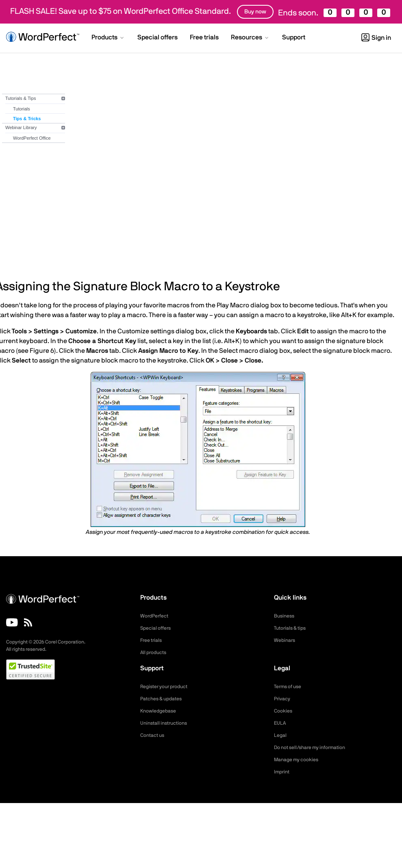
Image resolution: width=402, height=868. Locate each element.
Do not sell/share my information (316, 747)
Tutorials (22, 109)
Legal (281, 735)
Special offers (158, 628)
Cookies (284, 711)
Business (286, 616)
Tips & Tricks (27, 119)
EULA (281, 723)
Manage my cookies (300, 760)
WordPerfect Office (32, 138)
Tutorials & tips (292, 628)
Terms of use (290, 687)
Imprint (283, 772)
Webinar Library (21, 127)
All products (155, 652)
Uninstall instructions (167, 723)
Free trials (153, 640)
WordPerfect (156, 616)
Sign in (376, 38)
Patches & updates (164, 699)
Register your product (168, 687)
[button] (108, 38)
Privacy (283, 699)
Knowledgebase (161, 711)
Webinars (286, 640)
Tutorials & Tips (21, 98)
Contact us (154, 735)
